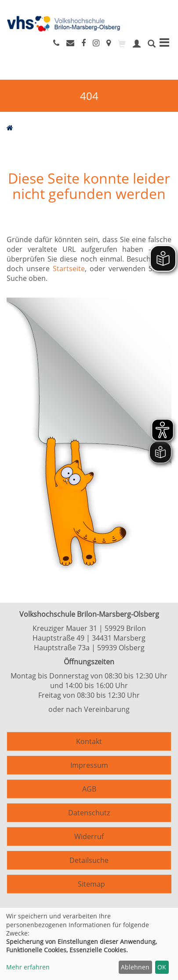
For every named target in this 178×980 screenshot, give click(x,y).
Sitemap (91, 884)
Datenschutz (89, 813)
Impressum (89, 765)
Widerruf (89, 836)
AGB (89, 789)
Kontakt (89, 741)
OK (162, 967)
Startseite (69, 269)
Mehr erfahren (28, 967)
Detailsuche (89, 860)
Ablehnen (135, 967)
